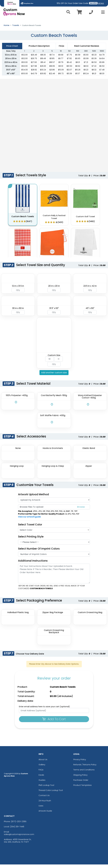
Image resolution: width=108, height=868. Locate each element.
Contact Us (44, 799)
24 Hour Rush (45, 804)
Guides (42, 783)
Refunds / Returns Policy (85, 768)
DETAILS (101, 3)
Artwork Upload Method (33, 498)
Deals (41, 778)
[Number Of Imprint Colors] (54, 558)
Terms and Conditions (84, 773)
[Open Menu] (102, 12)
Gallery (42, 768)
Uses (41, 809)
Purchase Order (81, 783)
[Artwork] (54, 503)
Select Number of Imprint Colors (39, 552)
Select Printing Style (31, 540)
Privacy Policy (80, 763)
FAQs (41, 773)
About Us (43, 763)
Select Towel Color (30, 528)
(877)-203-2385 (19, 825)
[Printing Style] (54, 546)
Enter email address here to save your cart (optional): (45, 710)
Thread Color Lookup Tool (51, 794)
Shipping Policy (80, 778)
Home (6, 29)
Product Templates (83, 789)
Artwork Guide (45, 814)
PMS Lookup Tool (46, 789)
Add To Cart (54, 723)
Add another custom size (54, 376)
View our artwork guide (29, 520)
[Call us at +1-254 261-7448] (91, 13)
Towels (16, 29)
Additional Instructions (33, 564)
